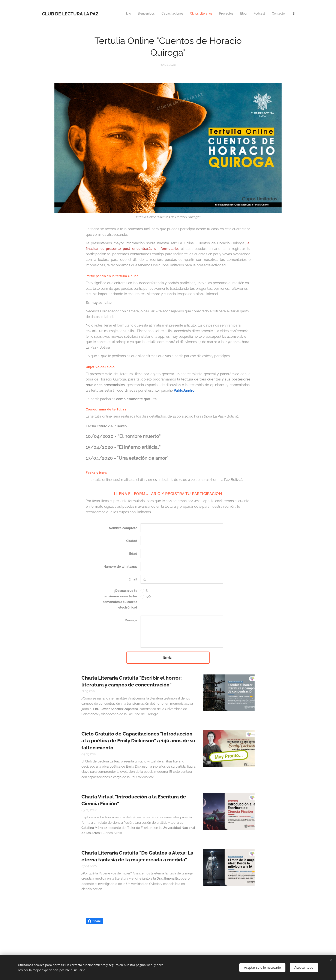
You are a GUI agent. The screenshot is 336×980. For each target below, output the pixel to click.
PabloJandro (184, 390)
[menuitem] (202, 14)
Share (94, 921)
